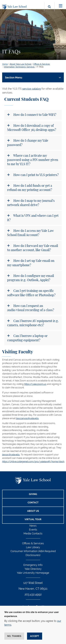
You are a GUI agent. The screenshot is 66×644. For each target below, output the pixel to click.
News (33, 526)
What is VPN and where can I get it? (33, 218)
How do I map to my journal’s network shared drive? (31, 203)
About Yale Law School (20, 64)
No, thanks (14, 636)
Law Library (33, 547)
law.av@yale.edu (11, 455)
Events (33, 530)
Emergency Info (33, 565)
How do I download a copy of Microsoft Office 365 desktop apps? (32, 128)
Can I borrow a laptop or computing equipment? (27, 338)
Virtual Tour (33, 519)
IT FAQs (40, 67)
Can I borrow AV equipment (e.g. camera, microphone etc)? (33, 323)
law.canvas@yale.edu (27, 418)
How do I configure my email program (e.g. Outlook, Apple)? (31, 278)
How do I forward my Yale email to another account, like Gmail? (33, 248)
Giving (33, 494)
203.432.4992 (33, 594)
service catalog (32, 89)
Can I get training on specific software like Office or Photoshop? (31, 293)
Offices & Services (42, 64)
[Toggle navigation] (61, 6)
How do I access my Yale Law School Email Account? (30, 233)
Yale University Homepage (33, 573)
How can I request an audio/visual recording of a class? (31, 308)
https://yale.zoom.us (35, 384)
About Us (33, 511)
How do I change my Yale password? (28, 143)
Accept (35, 636)
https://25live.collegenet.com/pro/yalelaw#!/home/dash (33, 462)
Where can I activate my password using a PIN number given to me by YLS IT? (33, 160)
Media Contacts (33, 533)
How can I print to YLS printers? (36, 175)
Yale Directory (33, 569)
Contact (33, 503)
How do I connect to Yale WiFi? (34, 115)
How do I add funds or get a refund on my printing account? (30, 188)
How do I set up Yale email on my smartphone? (31, 263)
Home (5, 64)
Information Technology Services (19, 67)
